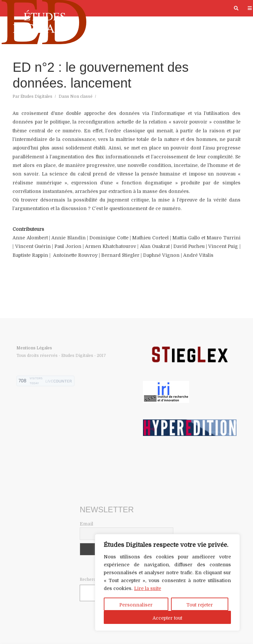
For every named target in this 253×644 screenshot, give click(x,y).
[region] (167, 582)
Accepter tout (167, 618)
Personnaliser (136, 605)
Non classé (81, 96)
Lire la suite (148, 588)
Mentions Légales (34, 348)
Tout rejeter (200, 605)
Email (86, 524)
